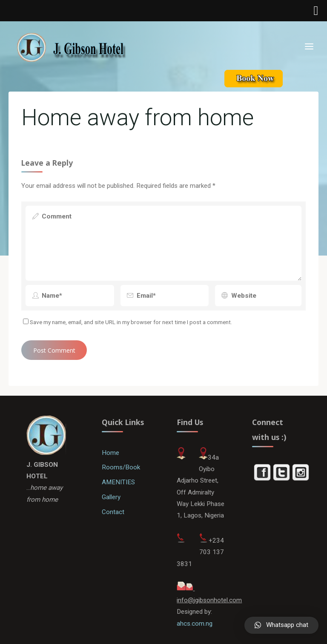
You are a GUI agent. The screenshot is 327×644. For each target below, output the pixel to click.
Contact (113, 512)
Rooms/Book (121, 467)
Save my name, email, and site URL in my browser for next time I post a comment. (128, 322)
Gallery (111, 497)
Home (110, 453)
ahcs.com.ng (195, 624)
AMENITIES (118, 482)
